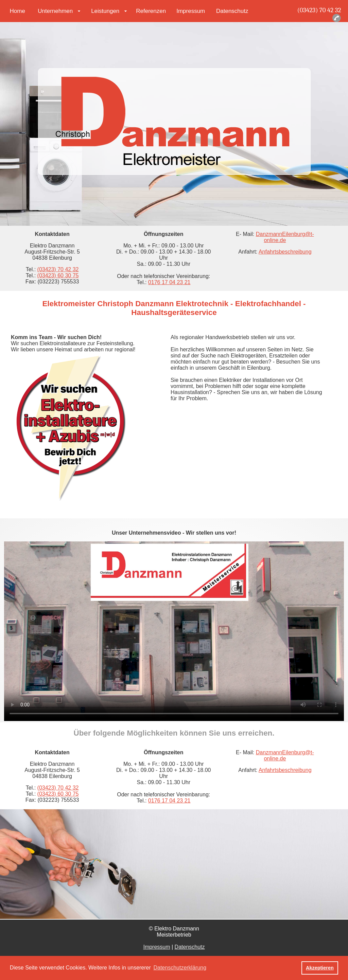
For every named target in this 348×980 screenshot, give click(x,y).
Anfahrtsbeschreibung (285, 252)
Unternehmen (55, 11)
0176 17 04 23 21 (169, 282)
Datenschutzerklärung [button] (180, 968)
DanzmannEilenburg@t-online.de (285, 237)
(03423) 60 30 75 (58, 275)
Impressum (191, 11)
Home (18, 11)
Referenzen (151, 11)
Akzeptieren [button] (320, 968)
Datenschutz (232, 11)
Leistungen (105, 11)
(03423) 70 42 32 (319, 10)
